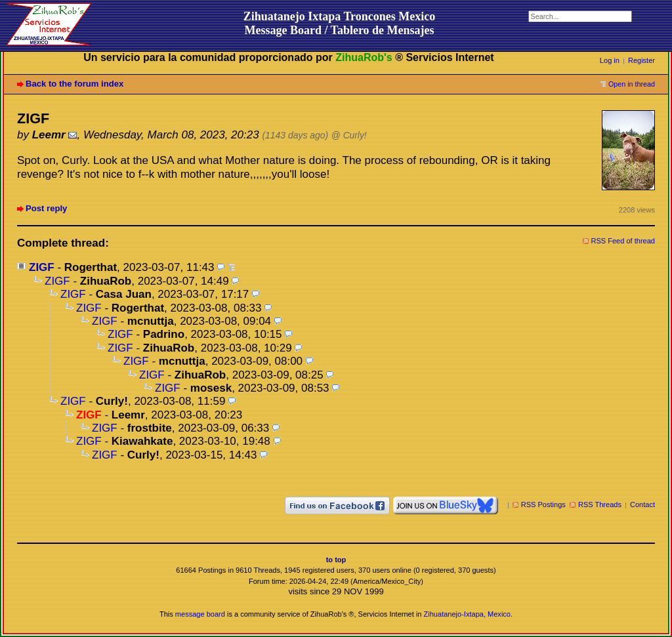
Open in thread (632, 84)
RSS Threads (600, 504)
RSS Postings (543, 504)
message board (200, 614)
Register (641, 60)
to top (336, 560)
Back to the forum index (74, 84)
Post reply (46, 208)
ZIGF (42, 267)
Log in (610, 60)
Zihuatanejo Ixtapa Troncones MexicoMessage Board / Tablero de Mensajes (340, 23)
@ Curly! (349, 135)
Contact (642, 504)
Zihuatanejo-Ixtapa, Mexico (467, 614)
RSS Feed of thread (623, 241)
